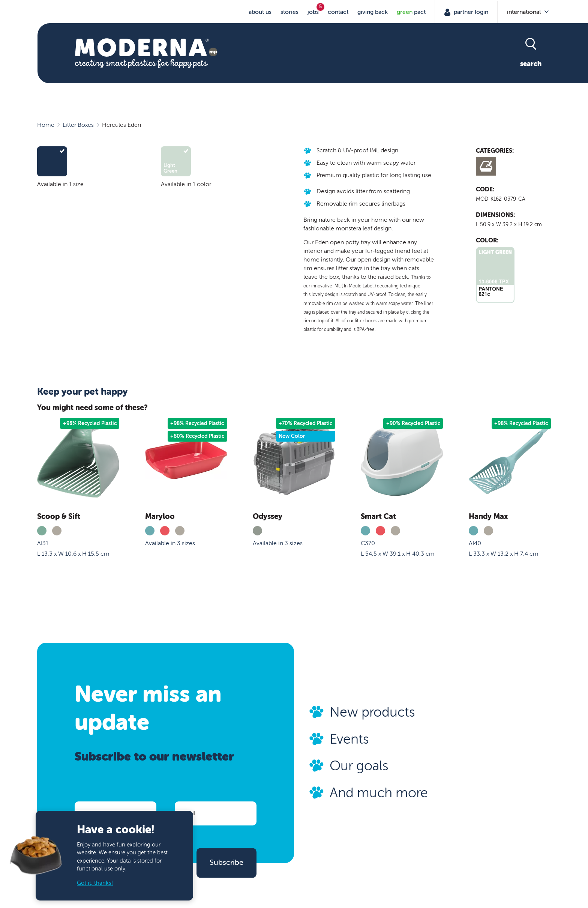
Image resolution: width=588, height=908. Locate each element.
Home (46, 125)
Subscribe (226, 863)
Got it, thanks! (95, 883)
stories (289, 12)
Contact (338, 12)
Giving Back (373, 12)
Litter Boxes (78, 125)
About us (260, 12)
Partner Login (470, 12)
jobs (313, 12)
